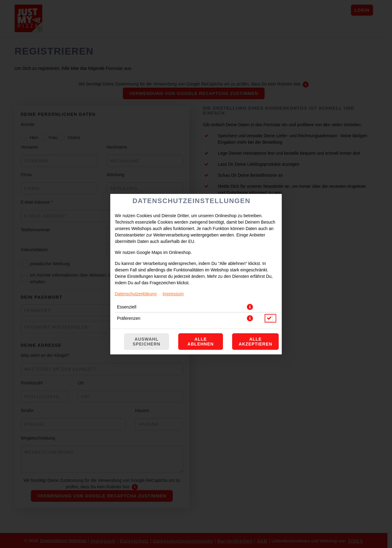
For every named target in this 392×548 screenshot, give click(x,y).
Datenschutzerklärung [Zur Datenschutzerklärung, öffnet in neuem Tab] (136, 294)
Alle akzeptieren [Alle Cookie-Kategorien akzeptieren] (255, 342)
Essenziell (127, 307)
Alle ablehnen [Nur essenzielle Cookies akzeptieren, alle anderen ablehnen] (201, 342)
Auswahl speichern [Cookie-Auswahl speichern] (147, 342)
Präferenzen (129, 318)
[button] (250, 307)
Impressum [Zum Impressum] (173, 294)
